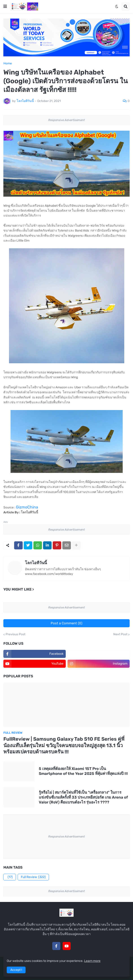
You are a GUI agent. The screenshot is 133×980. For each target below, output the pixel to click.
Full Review (33, 877)
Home (8, 64)
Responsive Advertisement (66, 120)
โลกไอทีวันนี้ (36, 563)
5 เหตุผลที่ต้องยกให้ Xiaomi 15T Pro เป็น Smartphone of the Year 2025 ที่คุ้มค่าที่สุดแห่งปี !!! (83, 771)
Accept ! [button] (16, 970)
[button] (5, 6)
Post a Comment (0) (66, 623)
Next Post (120, 634)
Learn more (92, 961)
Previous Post (15, 634)
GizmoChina (27, 507)
